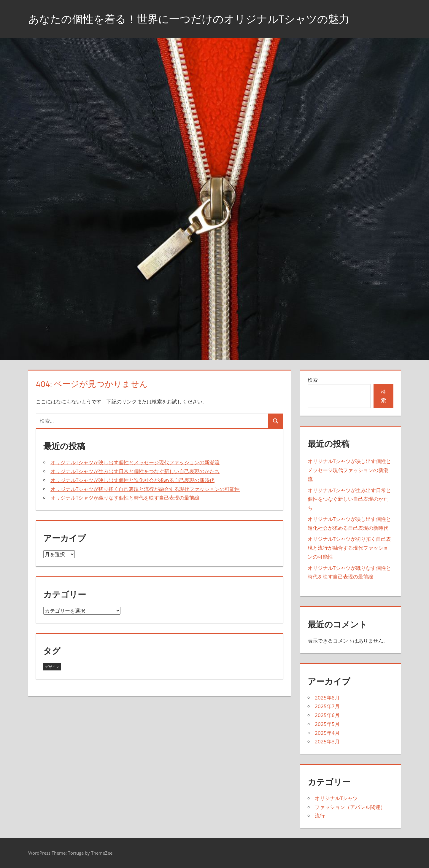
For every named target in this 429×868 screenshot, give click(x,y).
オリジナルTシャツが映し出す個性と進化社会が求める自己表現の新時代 (132, 480)
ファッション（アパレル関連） (350, 807)
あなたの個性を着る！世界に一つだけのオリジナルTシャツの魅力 (189, 19)
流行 (320, 816)
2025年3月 (327, 741)
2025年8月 (327, 698)
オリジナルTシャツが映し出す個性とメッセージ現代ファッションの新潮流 (135, 462)
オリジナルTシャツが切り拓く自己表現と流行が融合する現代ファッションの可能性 (145, 489)
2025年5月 (327, 724)
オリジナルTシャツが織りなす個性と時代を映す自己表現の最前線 (125, 498)
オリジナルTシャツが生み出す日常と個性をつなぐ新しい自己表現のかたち (135, 471)
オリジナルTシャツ (336, 798)
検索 (313, 380)
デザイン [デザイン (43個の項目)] (52, 667)
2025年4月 (327, 733)
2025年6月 (327, 715)
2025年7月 (327, 706)
